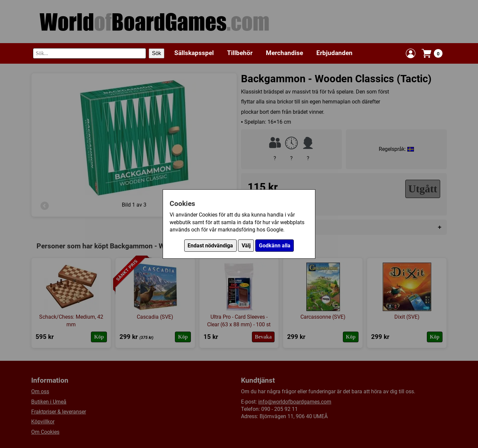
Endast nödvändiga (210, 246)
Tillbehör (240, 53)
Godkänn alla (275, 246)
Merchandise (284, 53)
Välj (246, 246)
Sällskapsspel (194, 53)
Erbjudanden (334, 53)
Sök (157, 53)
